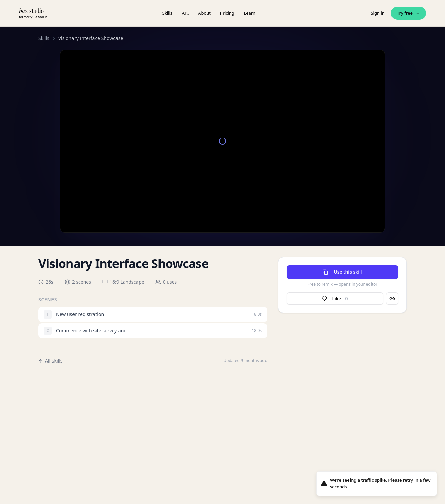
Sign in (377, 13)
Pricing (227, 13)
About (204, 13)
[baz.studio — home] (33, 13)
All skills (50, 361)
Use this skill (342, 272)
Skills (167, 13)
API (185, 13)
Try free (408, 13)
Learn (250, 13)
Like (335, 299)
